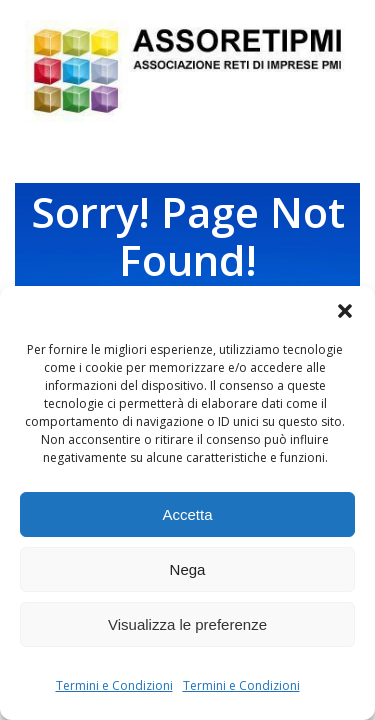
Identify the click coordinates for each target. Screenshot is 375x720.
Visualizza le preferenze (187, 624)
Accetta (187, 514)
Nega (188, 569)
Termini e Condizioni (114, 685)
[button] (345, 311)
